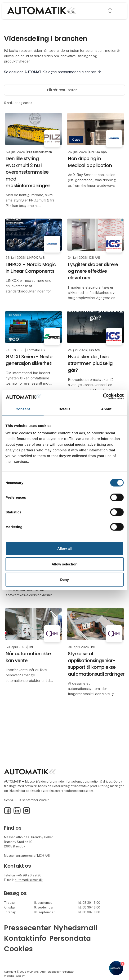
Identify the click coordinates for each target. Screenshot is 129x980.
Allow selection (64, 564)
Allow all (64, 548)
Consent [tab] (23, 409)
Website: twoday (14, 976)
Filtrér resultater (65, 90)
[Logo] (42, 11)
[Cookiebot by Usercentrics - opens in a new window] (103, 396)
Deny (64, 580)
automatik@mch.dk (29, 880)
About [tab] (106, 409)
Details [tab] (65, 409)
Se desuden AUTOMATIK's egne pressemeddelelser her (50, 72)
